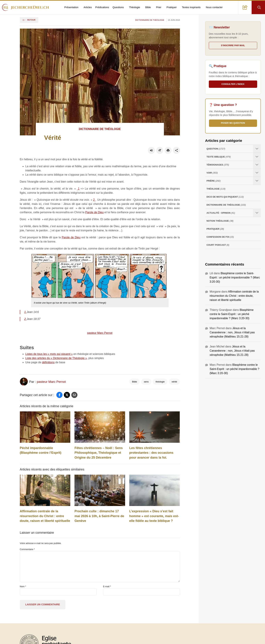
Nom (23, 586)
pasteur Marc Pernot (100, 333)
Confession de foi (220, 237)
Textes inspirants (191, 7)
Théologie (135, 7)
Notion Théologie (220, 221)
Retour (29, 20)
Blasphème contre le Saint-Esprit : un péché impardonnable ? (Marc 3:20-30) (235, 277)
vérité (174, 382)
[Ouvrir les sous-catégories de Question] (257, 149)
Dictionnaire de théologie (150, 20)
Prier (159, 7)
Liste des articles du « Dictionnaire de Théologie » (56, 358)
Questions (118, 7)
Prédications (102, 7)
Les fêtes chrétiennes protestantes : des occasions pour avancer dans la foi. (151, 453)
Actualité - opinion (221, 213)
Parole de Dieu (94, 212)
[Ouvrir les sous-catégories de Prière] (257, 181)
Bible (148, 7)
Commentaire (27, 549)
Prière (214, 181)
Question (216, 149)
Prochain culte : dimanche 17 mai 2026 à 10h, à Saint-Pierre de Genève (99, 516)
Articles (88, 7)
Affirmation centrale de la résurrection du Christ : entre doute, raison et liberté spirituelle (45, 516)
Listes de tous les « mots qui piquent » (49, 354)
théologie (160, 382)
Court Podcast (218, 245)
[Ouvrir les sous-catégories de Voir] (257, 173)
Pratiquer (172, 7)
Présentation (71, 7)
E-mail (107, 586)
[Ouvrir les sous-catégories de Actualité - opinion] (257, 213)
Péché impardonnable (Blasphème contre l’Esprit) (41, 450)
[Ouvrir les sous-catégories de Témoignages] (257, 165)
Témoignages (218, 165)
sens (146, 382)
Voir (212, 173)
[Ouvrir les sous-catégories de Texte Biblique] (257, 157)
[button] (245, 7)
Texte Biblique (219, 157)
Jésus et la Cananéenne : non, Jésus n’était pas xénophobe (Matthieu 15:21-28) (232, 332)
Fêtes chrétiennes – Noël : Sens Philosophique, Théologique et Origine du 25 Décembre (99, 453)
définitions (48, 362)
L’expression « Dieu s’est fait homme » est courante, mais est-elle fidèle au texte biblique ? (154, 516)
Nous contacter (214, 7)
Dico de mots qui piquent (225, 197)
